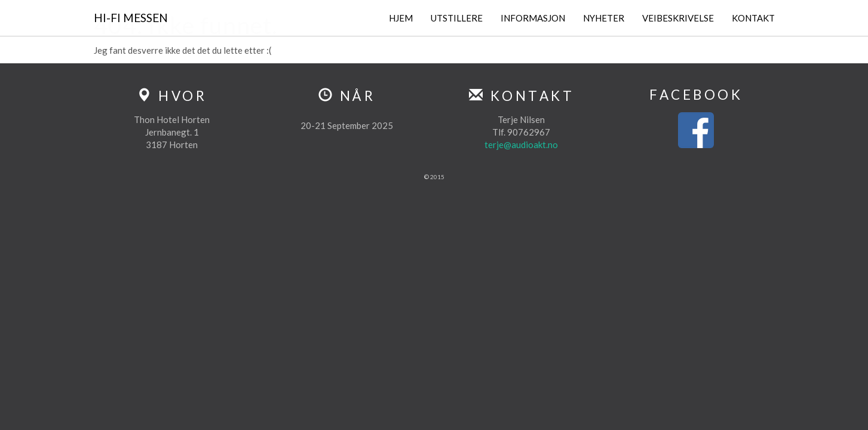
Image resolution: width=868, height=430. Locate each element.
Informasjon (533, 18)
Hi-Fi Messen (131, 18)
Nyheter (604, 18)
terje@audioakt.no (521, 145)
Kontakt (753, 18)
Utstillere (457, 18)
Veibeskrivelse (678, 18)
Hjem (401, 18)
